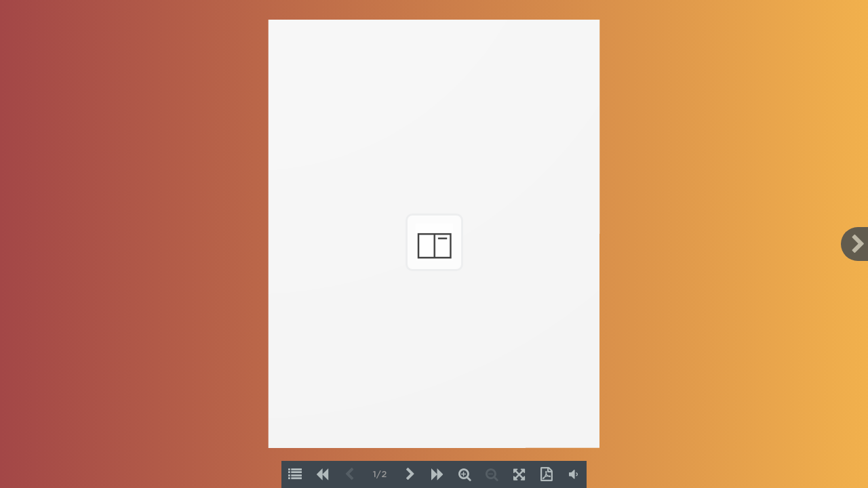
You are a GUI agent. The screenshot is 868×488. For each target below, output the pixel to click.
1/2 (380, 475)
